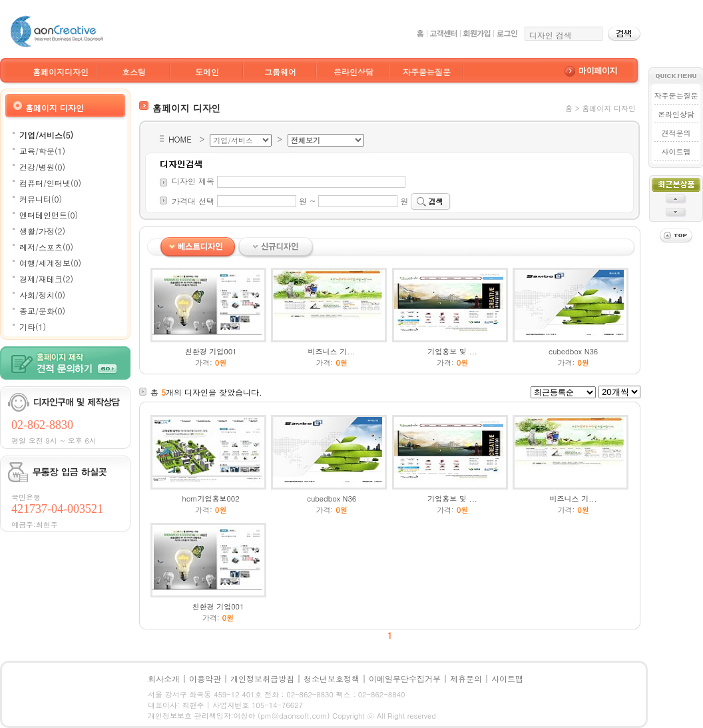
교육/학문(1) (42, 151)
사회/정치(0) (42, 295)
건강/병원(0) (42, 167)
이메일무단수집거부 (405, 678)
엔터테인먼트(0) (49, 215)
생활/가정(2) (42, 231)
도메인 (207, 72)
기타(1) (33, 327)
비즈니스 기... (332, 351)
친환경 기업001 (211, 351)
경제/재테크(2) (46, 279)
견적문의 (676, 133)
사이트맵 (676, 152)
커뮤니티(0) (41, 199)
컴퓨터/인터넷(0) (50, 183)
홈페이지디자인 (61, 72)
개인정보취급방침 (262, 678)
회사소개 (164, 678)
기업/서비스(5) (46, 135)
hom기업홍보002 (211, 499)
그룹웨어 (280, 72)
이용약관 (205, 678)
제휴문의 (466, 678)
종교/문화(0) (42, 311)
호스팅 (134, 72)
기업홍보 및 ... (452, 351)
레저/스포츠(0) (46, 247)
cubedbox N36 (573, 351)
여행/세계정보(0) (50, 263)
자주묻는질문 (427, 72)
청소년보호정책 (332, 678)
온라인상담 (353, 72)
